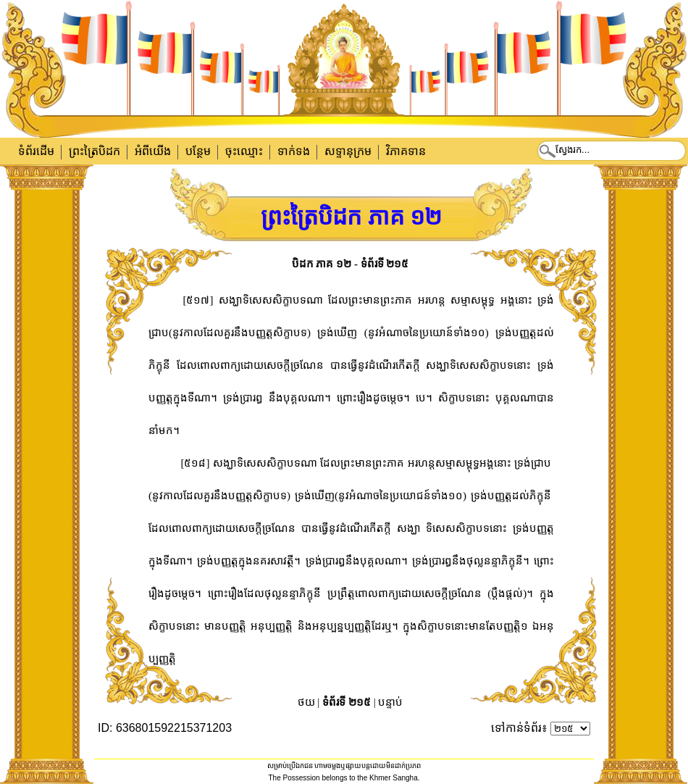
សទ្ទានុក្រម (348, 151)
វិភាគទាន (406, 151)
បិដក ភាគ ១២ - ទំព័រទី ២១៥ (351, 264)
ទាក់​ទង (294, 151)
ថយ (306, 702)
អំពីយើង (153, 151)
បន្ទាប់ (390, 702)
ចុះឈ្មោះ (244, 151)
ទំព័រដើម (36, 151)
